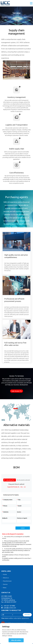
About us (6, 578)
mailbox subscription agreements (19, 618)
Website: (5, 512)
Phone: (5, 506)
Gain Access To (17, 391)
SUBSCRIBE (27, 615)
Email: (19, 506)
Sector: (19, 512)
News (5, 588)
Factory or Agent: (22, 518)
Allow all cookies (16, 640)
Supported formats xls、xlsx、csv (16, 487)
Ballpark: (5, 518)
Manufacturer (7, 581)
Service (5, 584)
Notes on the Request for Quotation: (13, 534)
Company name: (7, 500)
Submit (23, 528)
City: (19, 500)
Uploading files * (10, 480)
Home (5, 574)
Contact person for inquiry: (11, 495)
